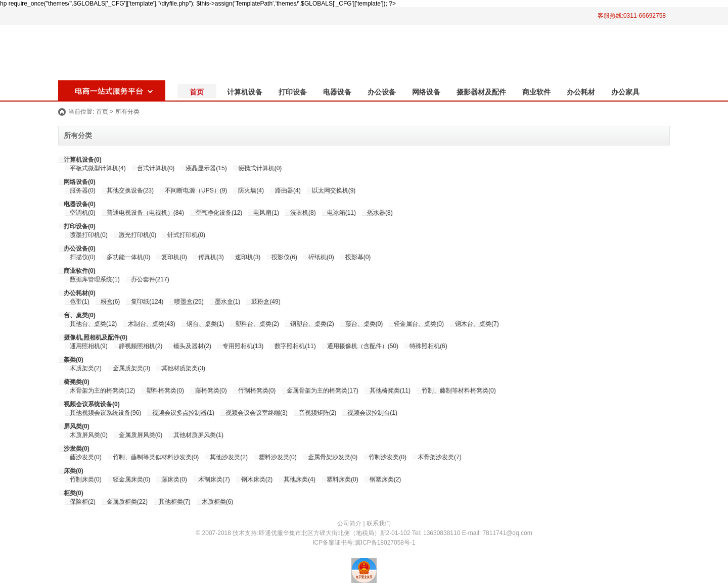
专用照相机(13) (243, 346)
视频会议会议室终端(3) (257, 413)
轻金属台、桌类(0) (419, 324)
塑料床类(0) (343, 479)
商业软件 (536, 92)
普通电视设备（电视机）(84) (145, 213)
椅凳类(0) (77, 382)
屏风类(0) (77, 426)
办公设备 (382, 92)
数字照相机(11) (295, 346)
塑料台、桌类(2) (257, 324)
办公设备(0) (80, 249)
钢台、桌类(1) (206, 324)
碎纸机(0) (321, 257)
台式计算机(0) (156, 168)
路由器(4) (288, 190)
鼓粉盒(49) (266, 302)
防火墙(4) (251, 190)
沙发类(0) (77, 449)
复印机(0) (174, 257)
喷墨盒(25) (189, 302)
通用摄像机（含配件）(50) (363, 346)
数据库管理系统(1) (95, 279)
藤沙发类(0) (86, 457)
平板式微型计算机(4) (98, 168)
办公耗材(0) (80, 293)
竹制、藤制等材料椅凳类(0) (459, 391)
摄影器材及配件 (481, 92)
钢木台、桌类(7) (477, 324)
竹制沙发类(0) (388, 457)
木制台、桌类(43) (151, 324)
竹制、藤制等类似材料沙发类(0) (156, 457)
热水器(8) (380, 213)
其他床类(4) (300, 479)
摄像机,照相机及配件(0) (96, 337)
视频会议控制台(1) (372, 413)
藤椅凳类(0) (211, 391)
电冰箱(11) (342, 213)
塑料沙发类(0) (278, 457)
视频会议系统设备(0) (92, 404)
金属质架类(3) (132, 368)
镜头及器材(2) (192, 346)
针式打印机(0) (186, 235)
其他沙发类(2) (229, 457)
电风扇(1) (266, 213)
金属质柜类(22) (127, 502)
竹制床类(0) (86, 479)
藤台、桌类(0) (364, 324)
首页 (197, 92)
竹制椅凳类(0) (257, 391)
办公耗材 (581, 92)
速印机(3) (248, 257)
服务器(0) (83, 190)
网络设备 (426, 92)
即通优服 (271, 533)
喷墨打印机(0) (89, 235)
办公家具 (625, 92)
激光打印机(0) (138, 235)
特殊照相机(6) (428, 346)
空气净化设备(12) (219, 213)
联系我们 (379, 523)
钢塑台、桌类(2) (312, 324)
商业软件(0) (80, 271)
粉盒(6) (110, 302)
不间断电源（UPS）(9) (196, 190)
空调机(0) (83, 213)
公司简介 (349, 523)
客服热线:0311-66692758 (632, 16)
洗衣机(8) (303, 213)
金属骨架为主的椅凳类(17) (322, 391)
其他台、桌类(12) (93, 324)
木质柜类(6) (218, 502)
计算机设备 (245, 92)
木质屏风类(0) (89, 435)
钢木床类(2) (257, 479)
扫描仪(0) (83, 257)
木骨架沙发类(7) (440, 457)
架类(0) (74, 360)
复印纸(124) (147, 302)
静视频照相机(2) (141, 346)
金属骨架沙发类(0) (333, 457)
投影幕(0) (358, 257)
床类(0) (74, 471)
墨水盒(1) (228, 302)
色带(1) (80, 302)
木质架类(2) (86, 368)
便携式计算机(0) (260, 168)
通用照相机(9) (89, 346)
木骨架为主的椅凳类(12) (102, 391)
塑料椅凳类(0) (165, 391)
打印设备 (293, 92)
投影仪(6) (284, 257)
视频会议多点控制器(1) (183, 413)
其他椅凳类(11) (390, 391)
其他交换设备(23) (130, 190)
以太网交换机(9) (334, 190)
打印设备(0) (80, 226)
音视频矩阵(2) (318, 413)
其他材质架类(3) (183, 368)
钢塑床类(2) (385, 479)
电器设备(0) (80, 204)
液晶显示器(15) (206, 168)
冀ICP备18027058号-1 (385, 543)
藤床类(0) (174, 479)
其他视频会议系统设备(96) (105, 413)
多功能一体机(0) (129, 257)
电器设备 (337, 92)
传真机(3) (211, 257)
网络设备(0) (80, 182)
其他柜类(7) (175, 502)
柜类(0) (74, 493)
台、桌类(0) (80, 315)
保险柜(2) (83, 502)
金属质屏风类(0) (141, 435)
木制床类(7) (214, 479)
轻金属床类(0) (132, 479)
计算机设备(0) (83, 160)
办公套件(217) (150, 279)
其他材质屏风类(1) (198, 435)
